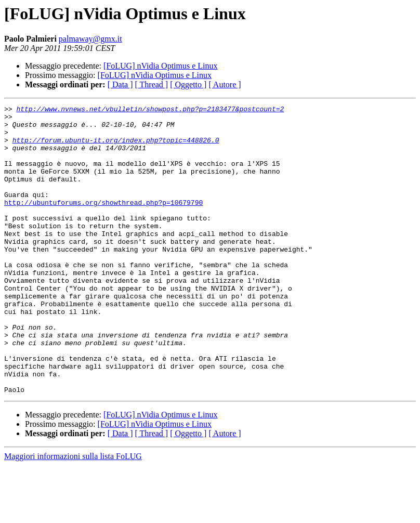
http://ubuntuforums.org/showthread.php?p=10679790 (103, 223)
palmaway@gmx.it (90, 39)
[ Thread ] (152, 84)
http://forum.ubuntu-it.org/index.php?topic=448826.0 (116, 148)
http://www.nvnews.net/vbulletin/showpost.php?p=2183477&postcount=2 (150, 110)
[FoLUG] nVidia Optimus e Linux (160, 66)
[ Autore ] (225, 84)
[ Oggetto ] (188, 84)
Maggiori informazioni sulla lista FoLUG (73, 514)
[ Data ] (120, 84)
